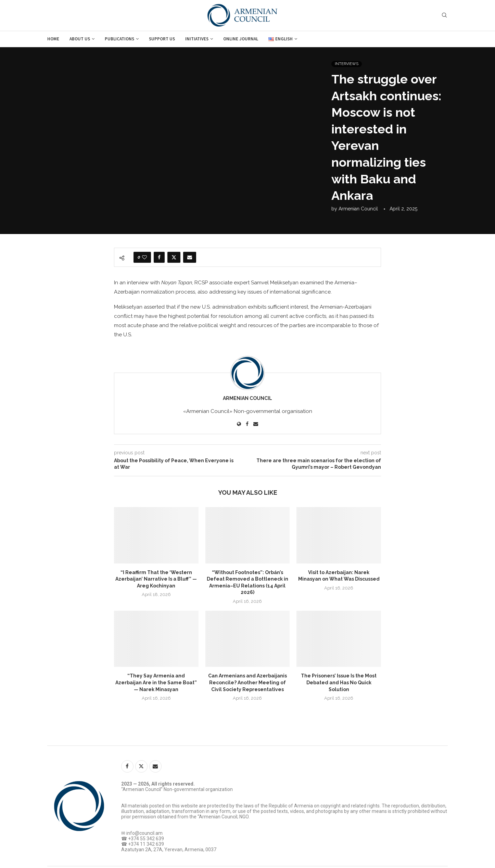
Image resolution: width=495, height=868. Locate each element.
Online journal (241, 39)
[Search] (444, 15)
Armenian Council (358, 209)
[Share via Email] (190, 257)
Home (53, 39)
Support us (162, 39)
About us (80, 39)
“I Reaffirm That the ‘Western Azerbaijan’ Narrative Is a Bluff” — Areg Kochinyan (156, 579)
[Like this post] (144, 257)
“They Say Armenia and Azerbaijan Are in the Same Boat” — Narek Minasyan (156, 682)
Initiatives (197, 39)
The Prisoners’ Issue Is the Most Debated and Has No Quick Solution (339, 682)
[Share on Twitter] (174, 257)
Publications (119, 39)
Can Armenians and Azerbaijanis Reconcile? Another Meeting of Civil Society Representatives (247, 682)
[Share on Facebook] (159, 257)
